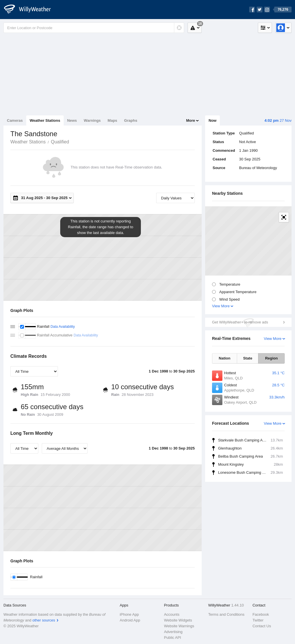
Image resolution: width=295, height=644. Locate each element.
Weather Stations (45, 120)
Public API (172, 638)
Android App (130, 620)
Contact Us (262, 626)
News (72, 120)
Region (271, 358)
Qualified (60, 142)
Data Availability (63, 327)
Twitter (258, 620)
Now (212, 120)
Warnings (92, 120)
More (191, 120)
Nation (224, 358)
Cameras (15, 120)
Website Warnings (179, 626)
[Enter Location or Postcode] (94, 28)
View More (221, 306)
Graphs (131, 120)
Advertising (173, 632)
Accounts (172, 614)
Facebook (261, 614)
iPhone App (129, 614)
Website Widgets (178, 620)
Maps (112, 120)
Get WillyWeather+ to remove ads (240, 322)
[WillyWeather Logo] (31, 10)
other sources (44, 620)
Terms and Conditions (226, 614)
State (248, 358)
